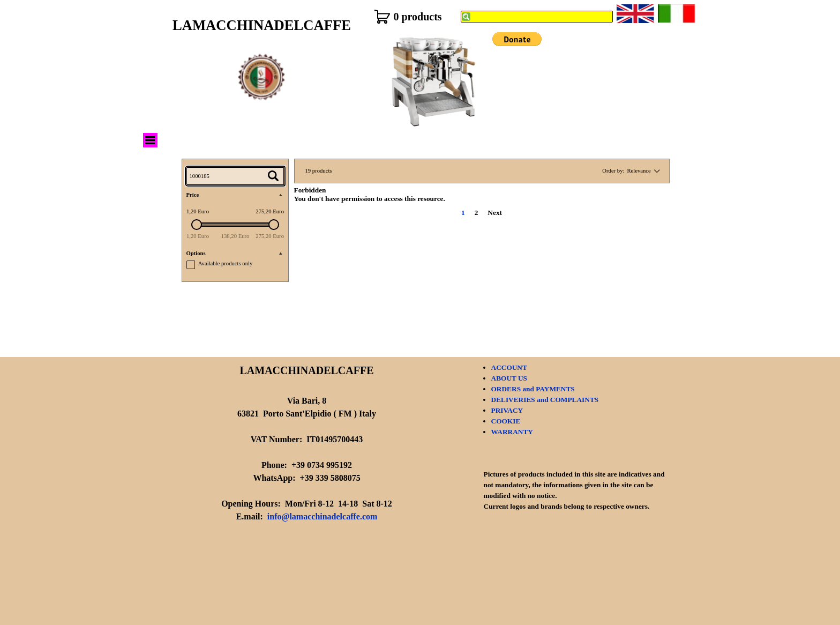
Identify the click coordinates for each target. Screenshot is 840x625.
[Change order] (655, 171)
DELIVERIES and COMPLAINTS (545, 400)
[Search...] (235, 176)
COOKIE (506, 421)
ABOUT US (509, 378)
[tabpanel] (307, 461)
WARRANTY (512, 432)
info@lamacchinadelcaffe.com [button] (322, 516)
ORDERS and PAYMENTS (533, 389)
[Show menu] (150, 140)
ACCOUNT (509, 367)
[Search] (537, 17)
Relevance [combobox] (639, 171)
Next (495, 213)
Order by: (613, 171)
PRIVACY (507, 410)
